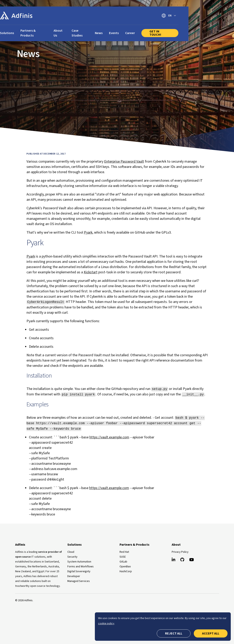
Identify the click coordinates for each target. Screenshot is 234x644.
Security (72, 557)
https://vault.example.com (109, 437)
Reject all (174, 633)
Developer (74, 576)
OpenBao (125, 567)
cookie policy (106, 624)
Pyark (88, 232)
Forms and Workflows (80, 567)
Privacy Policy (180, 552)
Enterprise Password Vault (124, 162)
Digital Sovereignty (79, 571)
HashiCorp (126, 571)
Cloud (71, 552)
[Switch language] (201, 16)
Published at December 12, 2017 (46, 154)
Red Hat (124, 552)
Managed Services (79, 581)
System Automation (79, 562)
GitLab (123, 562)
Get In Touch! (191, 31)
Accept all (211, 633)
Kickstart (91, 272)
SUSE (123, 557)
